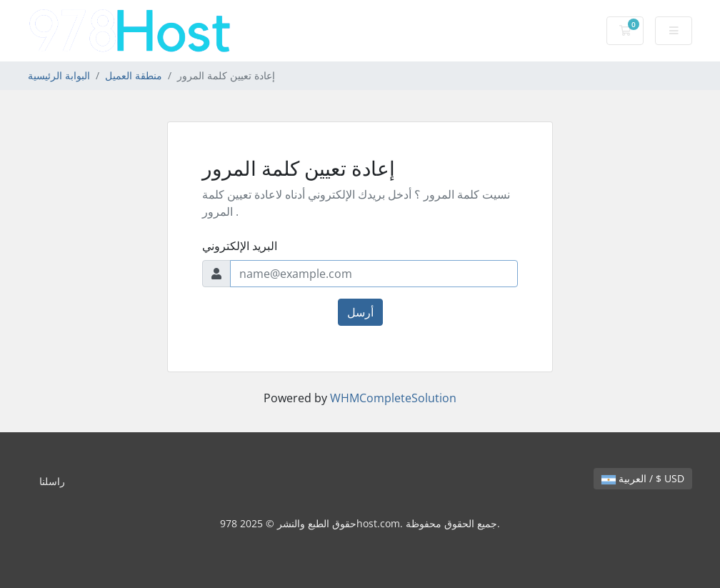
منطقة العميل (134, 75)
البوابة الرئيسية (59, 75)
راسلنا (52, 481)
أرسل (360, 312)
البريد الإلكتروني (240, 246)
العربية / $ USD (643, 478)
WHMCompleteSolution (393, 398)
